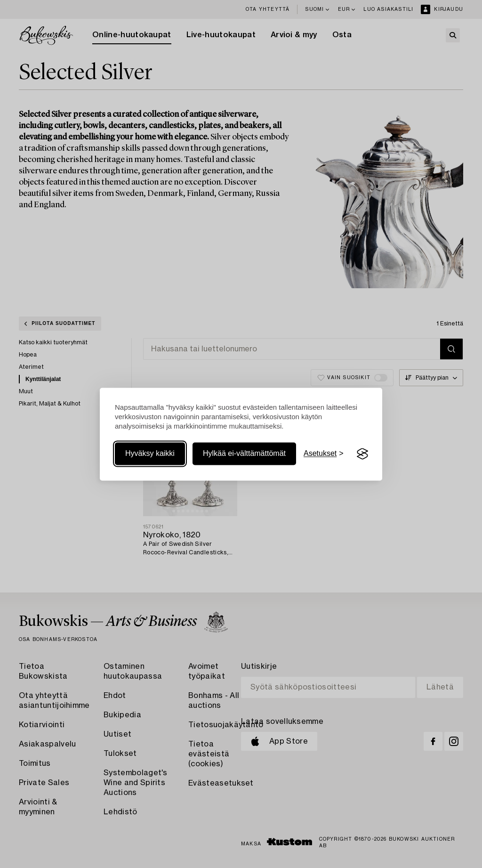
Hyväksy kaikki (150, 454)
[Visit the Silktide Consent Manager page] (362, 454)
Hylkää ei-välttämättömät (244, 454)
